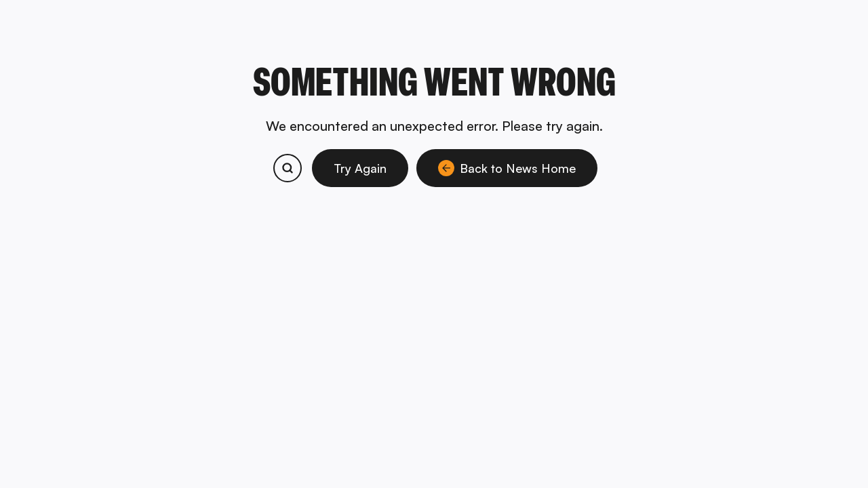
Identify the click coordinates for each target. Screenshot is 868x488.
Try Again (360, 168)
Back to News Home (507, 168)
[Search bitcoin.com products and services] (288, 168)
